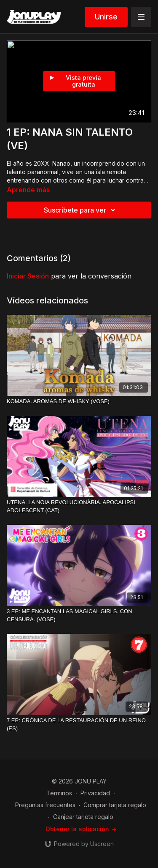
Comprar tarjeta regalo (115, 805)
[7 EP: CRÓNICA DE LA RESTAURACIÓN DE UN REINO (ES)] (79, 725)
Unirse (106, 17)
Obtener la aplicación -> (81, 829)
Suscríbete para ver (81, 210)
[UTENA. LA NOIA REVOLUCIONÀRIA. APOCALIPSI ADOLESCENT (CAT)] (79, 506)
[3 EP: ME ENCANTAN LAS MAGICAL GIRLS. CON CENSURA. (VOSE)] (79, 616)
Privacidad (95, 793)
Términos (59, 793)
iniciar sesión (28, 276)
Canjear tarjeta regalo (83, 817)
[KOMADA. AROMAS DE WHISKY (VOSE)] (79, 401)
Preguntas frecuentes (45, 805)
